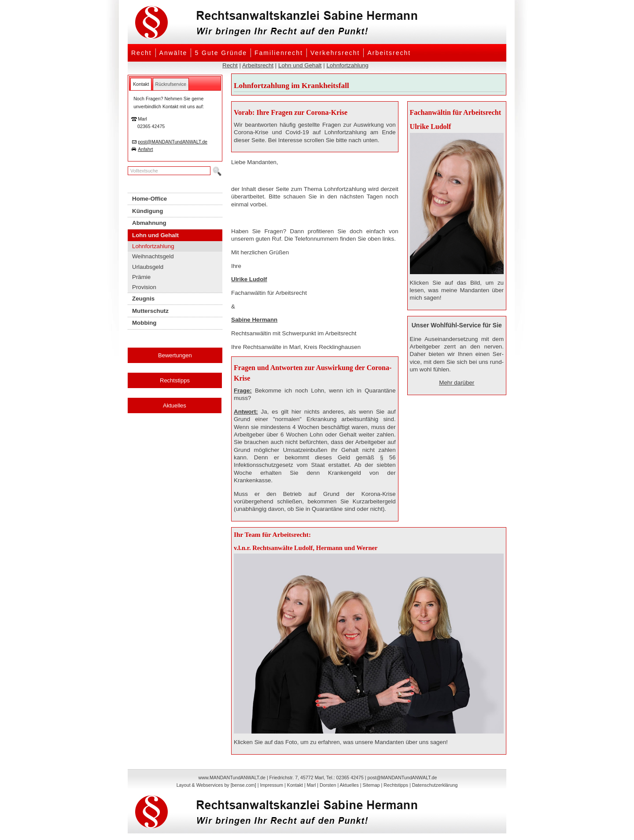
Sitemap (371, 785)
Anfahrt (145, 149)
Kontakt (295, 785)
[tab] (141, 84)
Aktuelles (175, 405)
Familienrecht (279, 53)
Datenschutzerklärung (435, 785)
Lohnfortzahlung (347, 65)
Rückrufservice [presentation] (171, 84)
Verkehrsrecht (335, 53)
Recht (142, 53)
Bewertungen (175, 355)
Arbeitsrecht (389, 53)
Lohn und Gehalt (300, 65)
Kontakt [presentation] (141, 84)
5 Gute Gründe (221, 53)
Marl (311, 785)
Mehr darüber (457, 383)
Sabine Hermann (254, 320)
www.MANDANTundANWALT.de (232, 778)
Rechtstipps (175, 380)
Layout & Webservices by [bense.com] (216, 785)
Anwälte (173, 53)
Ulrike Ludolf (249, 279)
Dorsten (328, 785)
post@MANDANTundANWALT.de (173, 142)
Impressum (271, 785)
